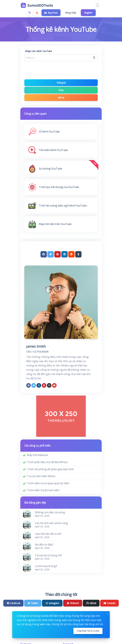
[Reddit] (71, 254)
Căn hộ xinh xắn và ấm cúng (51, 523)
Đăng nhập (71, 13)
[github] (49, 385)
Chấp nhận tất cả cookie (88, 631)
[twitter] (34, 385)
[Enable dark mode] (37, 13)
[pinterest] (44, 385)
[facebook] (29, 385)
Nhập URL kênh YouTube (38, 51)
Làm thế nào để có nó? (48, 534)
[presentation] (61, 70)
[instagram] (39, 385)
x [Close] (108, 614)
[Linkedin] (64, 254)
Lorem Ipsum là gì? (46, 566)
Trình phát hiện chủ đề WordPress (47, 462)
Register (88, 13)
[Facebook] (44, 254)
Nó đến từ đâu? (44, 545)
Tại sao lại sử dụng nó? (48, 555)
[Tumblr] (78, 254)
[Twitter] (51, 254)
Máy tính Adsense (37, 455)
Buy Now (51, 13)
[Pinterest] (58, 254)
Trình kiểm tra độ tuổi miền (43, 490)
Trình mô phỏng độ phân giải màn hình (50, 469)
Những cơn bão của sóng (50, 512)
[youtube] (54, 385)
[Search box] (29, 13)
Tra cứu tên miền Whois (41, 476)
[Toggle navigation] (97, 5)
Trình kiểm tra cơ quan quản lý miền (48, 483)
